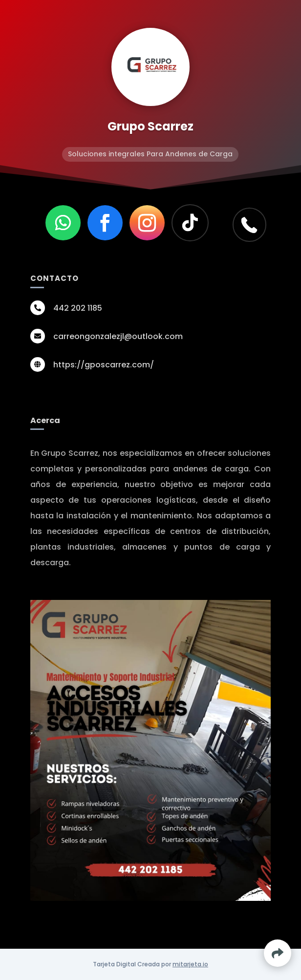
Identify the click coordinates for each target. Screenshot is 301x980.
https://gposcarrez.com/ (104, 365)
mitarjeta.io (190, 964)
